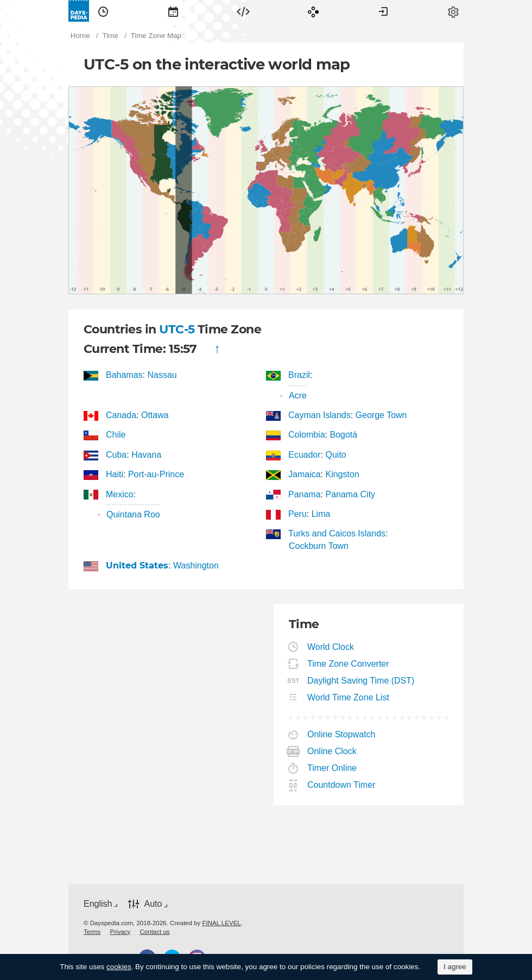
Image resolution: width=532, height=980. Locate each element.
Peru (298, 514)
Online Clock (332, 751)
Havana (146, 455)
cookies (119, 967)
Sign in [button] (383, 11)
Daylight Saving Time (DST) (361, 681)
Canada (121, 415)
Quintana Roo (133, 514)
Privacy (121, 932)
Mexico (120, 494)
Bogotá (343, 435)
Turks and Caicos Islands (337, 533)
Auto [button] (153, 904)
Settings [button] (453, 11)
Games (313, 11)
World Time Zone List (349, 697)
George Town (381, 415)
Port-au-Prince (156, 474)
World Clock (331, 647)
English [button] (98, 904)
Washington (196, 565)
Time (103, 11)
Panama (305, 494)
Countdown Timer (341, 785)
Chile (116, 435)
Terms (92, 932)
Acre (298, 396)
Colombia (307, 435)
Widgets (243, 11)
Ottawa (155, 415)
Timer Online (332, 768)
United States (137, 565)
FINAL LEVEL (221, 923)
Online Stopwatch (341, 734)
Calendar (173, 11)
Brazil (299, 375)
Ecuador (305, 455)
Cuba (116, 455)
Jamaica (305, 474)
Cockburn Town (319, 546)
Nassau (162, 375)
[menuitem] (103, 11)
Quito (335, 455)
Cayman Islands (320, 415)
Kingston (342, 474)
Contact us (155, 932)
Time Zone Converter (349, 664)
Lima (321, 514)
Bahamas (125, 375)
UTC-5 (177, 329)
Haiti (115, 474)
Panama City (350, 494)
